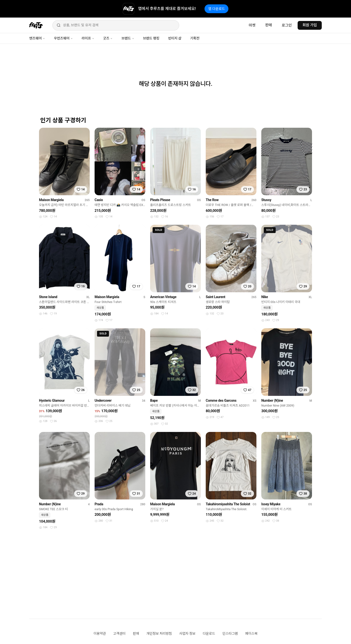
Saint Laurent (215, 297)
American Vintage (163, 297)
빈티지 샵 (175, 38)
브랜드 (128, 38)
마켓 (252, 25)
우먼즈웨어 (63, 38)
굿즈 (108, 38)
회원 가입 (310, 25)
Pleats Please (160, 200)
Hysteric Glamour (52, 400)
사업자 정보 (187, 634)
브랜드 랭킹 (151, 38)
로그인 (287, 25)
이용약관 (100, 634)
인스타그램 (230, 634)
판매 (269, 25)
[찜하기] (81, 189)
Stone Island (48, 297)
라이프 (88, 38)
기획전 (195, 38)
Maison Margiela (51, 200)
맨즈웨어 (37, 38)
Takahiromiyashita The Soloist (228, 504)
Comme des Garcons (221, 400)
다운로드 (209, 634)
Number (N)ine (272, 400)
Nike (265, 297)
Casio (99, 200)
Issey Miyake (271, 504)
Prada (99, 504)
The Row (212, 200)
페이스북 (251, 634)
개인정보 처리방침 (159, 634)
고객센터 (119, 634)
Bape (154, 400)
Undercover (103, 400)
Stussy (266, 200)
